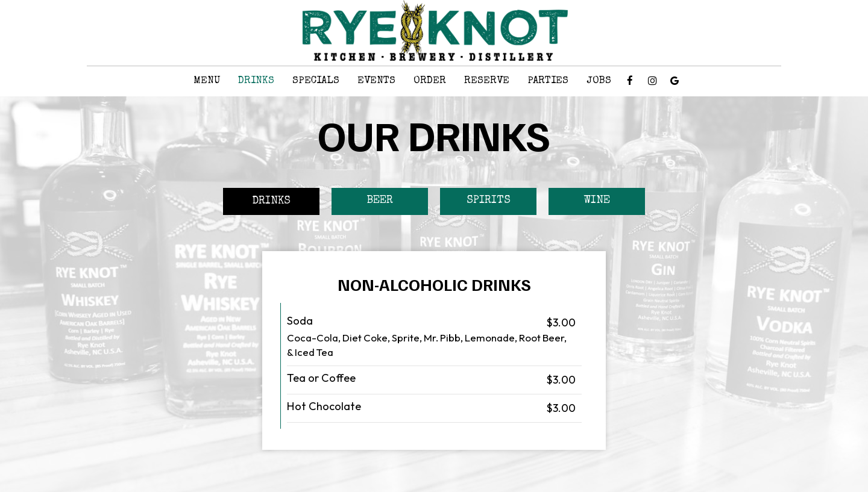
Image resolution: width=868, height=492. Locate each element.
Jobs (599, 81)
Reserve (487, 81)
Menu (207, 81)
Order (430, 81)
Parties (548, 81)
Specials (316, 81)
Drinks (256, 81)
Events (376, 81)
